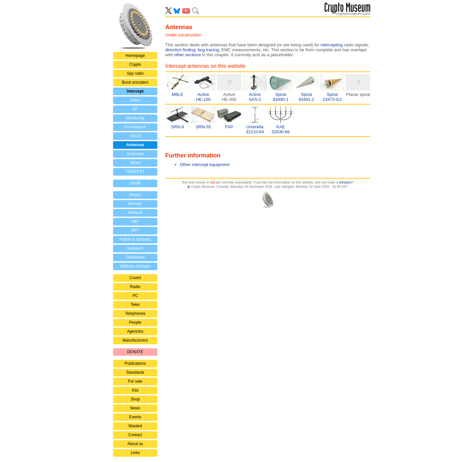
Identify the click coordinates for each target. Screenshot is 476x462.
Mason (135, 195)
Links (135, 453)
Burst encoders (135, 82)
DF (135, 109)
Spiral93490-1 (281, 97)
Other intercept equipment (205, 165)
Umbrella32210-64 (255, 129)
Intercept (135, 91)
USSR (135, 183)
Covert (135, 278)
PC (135, 296)
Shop (135, 399)
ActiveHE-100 (203, 97)
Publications (135, 363)
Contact (135, 435)
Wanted (135, 426)
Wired (135, 163)
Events (135, 417)
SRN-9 (177, 127)
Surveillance (135, 127)
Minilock (135, 213)
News (135, 408)
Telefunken (135, 257)
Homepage (135, 56)
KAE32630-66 (281, 129)
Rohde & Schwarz (135, 239)
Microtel (135, 204)
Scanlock (135, 248)
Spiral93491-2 (306, 97)
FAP (229, 127)
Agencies (135, 331)
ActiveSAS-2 (255, 97)
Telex (135, 305)
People (135, 322)
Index (135, 100)
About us (135, 444)
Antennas (135, 145)
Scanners (135, 154)
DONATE (135, 352)
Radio (135, 287)
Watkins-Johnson (135, 266)
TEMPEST (135, 172)
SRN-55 (203, 127)
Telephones (135, 314)
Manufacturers (135, 340)
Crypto (135, 64)
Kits (135, 390)
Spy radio (135, 73)
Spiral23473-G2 (332, 97)
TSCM (135, 136)
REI (135, 222)
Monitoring (135, 118)
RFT (135, 231)
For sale (135, 381)
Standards (135, 372)
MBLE (177, 94)
